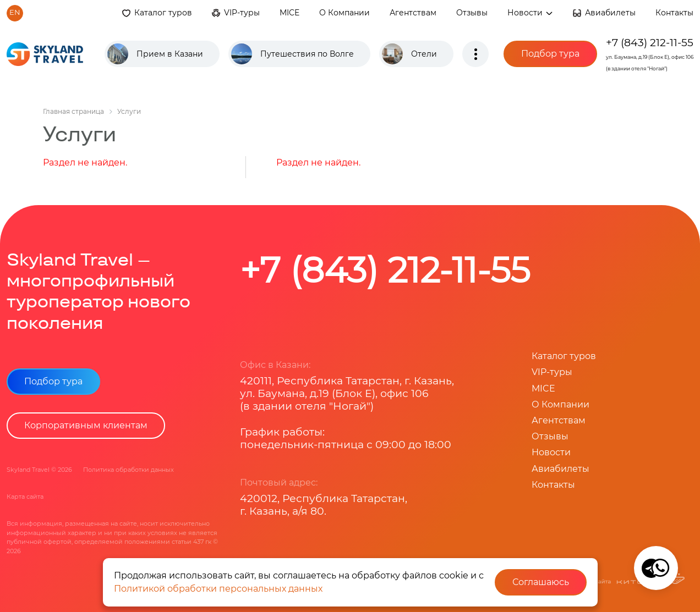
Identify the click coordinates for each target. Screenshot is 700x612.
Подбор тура (550, 54)
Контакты (674, 13)
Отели (424, 54)
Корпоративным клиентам (86, 425)
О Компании (344, 13)
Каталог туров (163, 13)
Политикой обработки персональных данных (218, 589)
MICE (289, 13)
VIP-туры (242, 13)
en (15, 12)
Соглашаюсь (541, 582)
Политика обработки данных (128, 470)
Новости (530, 13)
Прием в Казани (170, 54)
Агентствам (413, 13)
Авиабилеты (610, 13)
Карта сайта (25, 497)
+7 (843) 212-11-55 (650, 42)
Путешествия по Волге (307, 54)
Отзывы (472, 13)
